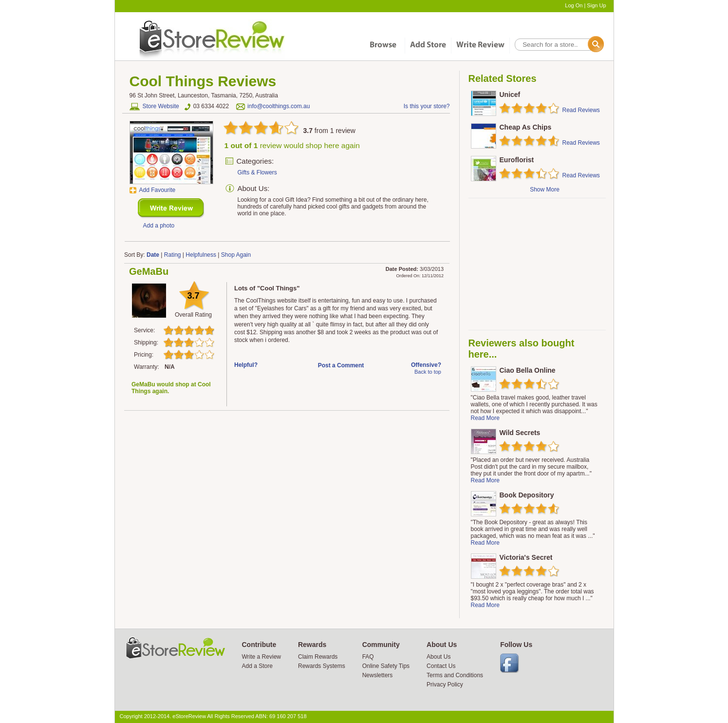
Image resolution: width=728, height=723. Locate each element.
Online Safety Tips (386, 666)
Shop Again (236, 255)
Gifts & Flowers (257, 172)
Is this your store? (427, 106)
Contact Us (441, 666)
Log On (574, 5)
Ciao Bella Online (528, 370)
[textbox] (559, 45)
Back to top (428, 372)
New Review (171, 208)
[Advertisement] (537, 264)
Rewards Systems (322, 666)
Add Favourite (158, 190)
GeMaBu (149, 271)
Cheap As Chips (526, 127)
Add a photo (159, 226)
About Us (439, 657)
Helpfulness (201, 255)
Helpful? (246, 365)
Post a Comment (341, 365)
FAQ (368, 657)
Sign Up (596, 5)
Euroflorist (517, 160)
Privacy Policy (445, 685)
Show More (545, 190)
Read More (485, 418)
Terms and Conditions (455, 675)
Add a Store (257, 666)
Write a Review (261, 657)
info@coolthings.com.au (279, 106)
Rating (173, 255)
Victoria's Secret (526, 557)
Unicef (510, 95)
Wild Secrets (520, 433)
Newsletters (378, 675)
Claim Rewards (318, 657)
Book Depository (527, 495)
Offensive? (426, 365)
